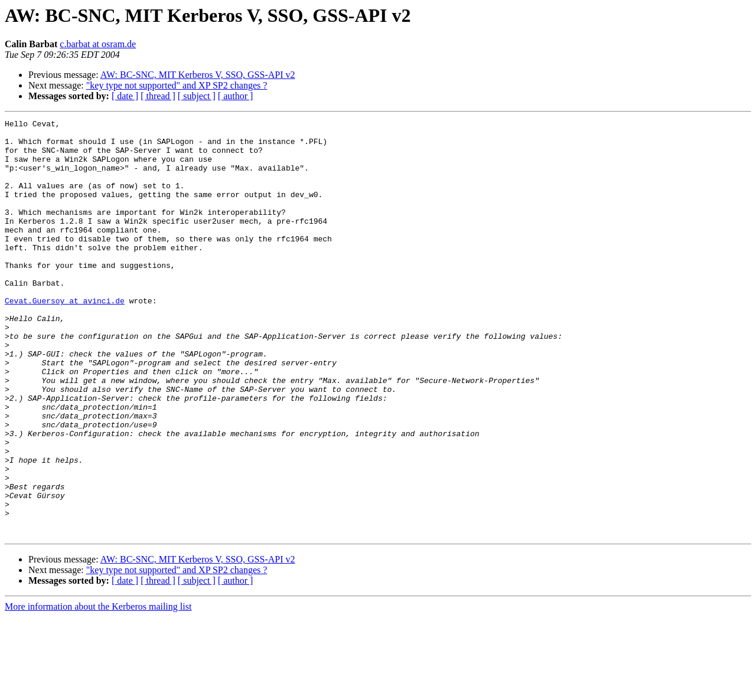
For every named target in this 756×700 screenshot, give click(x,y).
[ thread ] (158, 96)
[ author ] (236, 96)
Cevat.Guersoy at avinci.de (65, 338)
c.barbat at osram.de (98, 44)
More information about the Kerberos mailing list (98, 690)
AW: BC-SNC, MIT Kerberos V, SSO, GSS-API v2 (198, 75)
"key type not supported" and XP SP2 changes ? (177, 85)
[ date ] (125, 96)
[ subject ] (197, 96)
